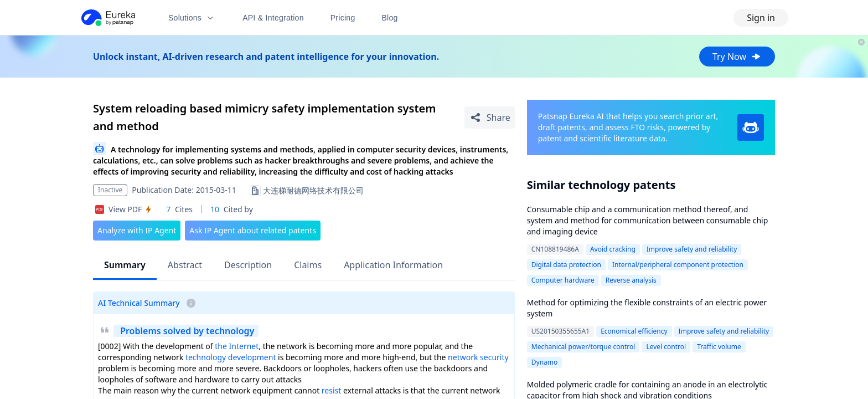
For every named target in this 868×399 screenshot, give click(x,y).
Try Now (737, 57)
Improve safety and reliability (692, 249)
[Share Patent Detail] (490, 117)
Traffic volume (719, 347)
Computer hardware (563, 280)
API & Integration (273, 18)
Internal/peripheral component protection (678, 265)
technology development (231, 357)
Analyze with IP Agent (137, 230)
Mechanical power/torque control (583, 347)
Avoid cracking (613, 249)
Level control (666, 347)
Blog (390, 18)
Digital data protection (566, 265)
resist (331, 390)
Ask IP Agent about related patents (253, 230)
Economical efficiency (634, 331)
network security (478, 357)
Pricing (343, 18)
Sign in (761, 18)
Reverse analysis (631, 280)
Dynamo (545, 362)
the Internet (237, 346)
